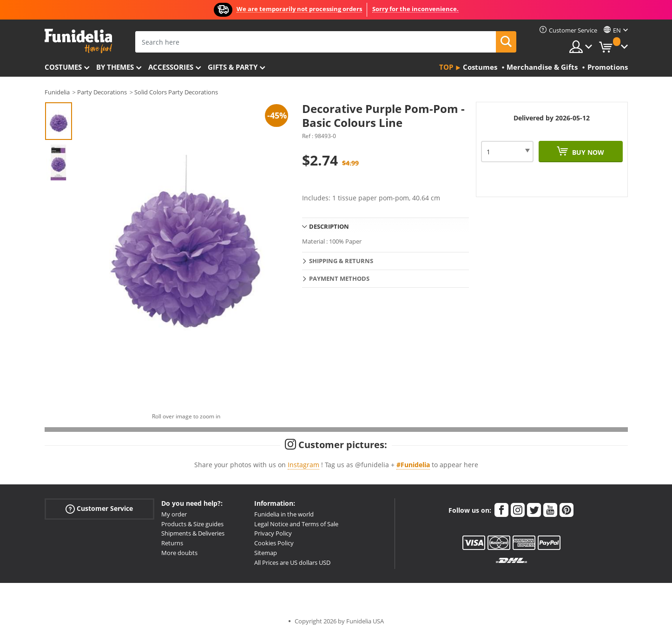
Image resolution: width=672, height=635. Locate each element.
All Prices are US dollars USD (292, 562)
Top (446, 67)
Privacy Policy (273, 533)
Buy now (587, 152)
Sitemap (266, 553)
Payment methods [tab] (339, 278)
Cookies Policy (274, 543)
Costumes (63, 67)
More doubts (179, 553)
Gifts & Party (233, 67)
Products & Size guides (192, 524)
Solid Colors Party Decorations (176, 92)
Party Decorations (102, 92)
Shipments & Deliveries (193, 533)
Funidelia (57, 92)
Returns (172, 543)
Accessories (171, 67)
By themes (115, 67)
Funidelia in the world (284, 514)
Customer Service (99, 508)
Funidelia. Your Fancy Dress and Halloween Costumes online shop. (78, 41)
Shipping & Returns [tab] (341, 261)
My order (174, 514)
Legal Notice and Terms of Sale (296, 524)
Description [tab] (329, 226)
